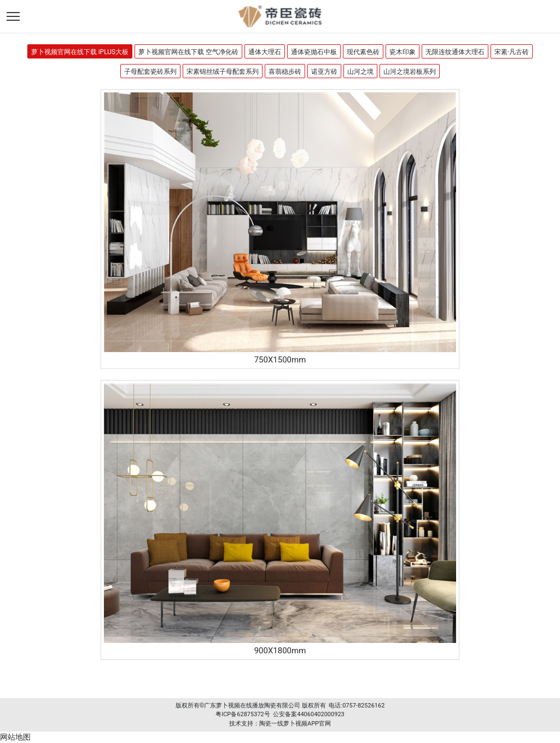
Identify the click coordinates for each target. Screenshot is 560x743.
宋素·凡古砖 (512, 52)
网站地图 (15, 737)
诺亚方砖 (324, 72)
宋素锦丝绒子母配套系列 (223, 72)
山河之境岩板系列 (410, 72)
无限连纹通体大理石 (455, 52)
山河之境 (360, 72)
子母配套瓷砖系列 (150, 72)
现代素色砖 (363, 52)
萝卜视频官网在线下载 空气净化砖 (188, 52)
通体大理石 (265, 52)
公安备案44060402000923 (309, 714)
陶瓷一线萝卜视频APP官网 (295, 724)
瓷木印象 (402, 52)
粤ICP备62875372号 (243, 714)
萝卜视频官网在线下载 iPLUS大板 (80, 52)
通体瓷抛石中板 (314, 52)
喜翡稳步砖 (285, 72)
